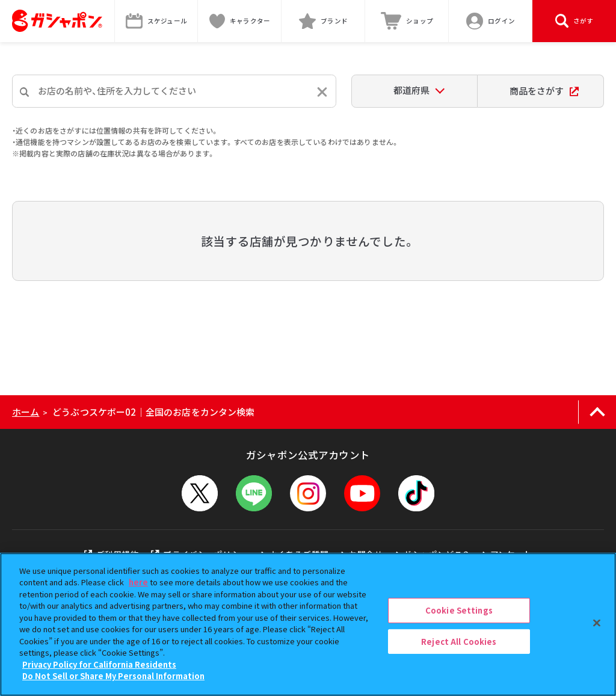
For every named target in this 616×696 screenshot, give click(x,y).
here (138, 582)
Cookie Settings (459, 610)
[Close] (597, 623)
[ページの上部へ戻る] (597, 412)
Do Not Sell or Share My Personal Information (113, 676)
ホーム (26, 412)
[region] (308, 624)
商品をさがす (544, 91)
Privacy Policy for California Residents (99, 664)
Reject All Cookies (459, 641)
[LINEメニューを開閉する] (254, 493)
